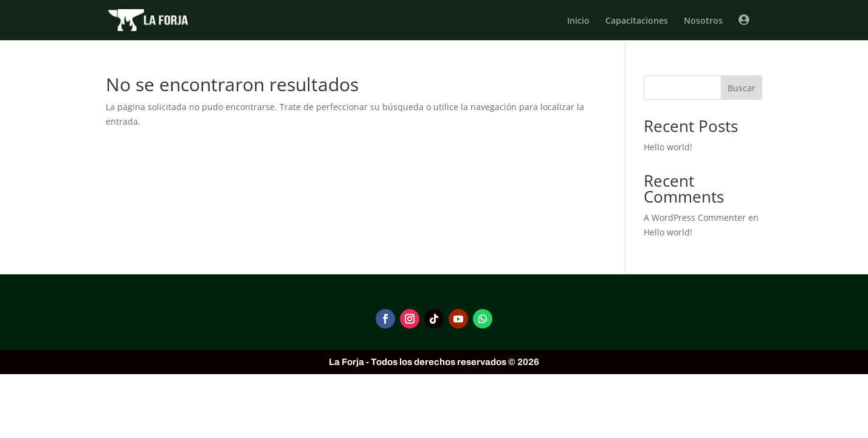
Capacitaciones (637, 21)
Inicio (578, 21)
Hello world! (668, 147)
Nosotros (703, 21)
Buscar (742, 88)
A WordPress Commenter (695, 217)
